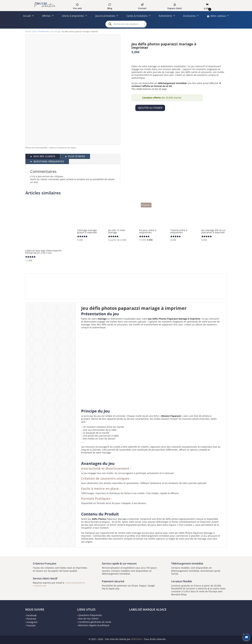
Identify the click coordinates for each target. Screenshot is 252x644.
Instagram (32, 622)
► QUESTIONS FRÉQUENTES (47, 161)
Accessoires (191, 16)
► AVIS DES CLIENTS (43, 156)
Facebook (32, 615)
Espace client (175, 8)
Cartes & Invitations (139, 16)
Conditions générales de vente (95, 622)
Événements (167, 16)
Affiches (48, 16)
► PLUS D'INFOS (75, 156)
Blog (110, 8)
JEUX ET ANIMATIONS (40, 31)
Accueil (29, 16)
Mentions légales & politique (94, 625)
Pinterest (31, 619)
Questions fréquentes (90, 615)
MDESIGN (136, 639)
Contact (142, 8)
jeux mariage (55, 31)
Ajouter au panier (150, 108)
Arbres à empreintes (75, 16)
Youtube (31, 625)
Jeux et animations (107, 16)
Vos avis (77, 8)
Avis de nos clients (88, 619)
